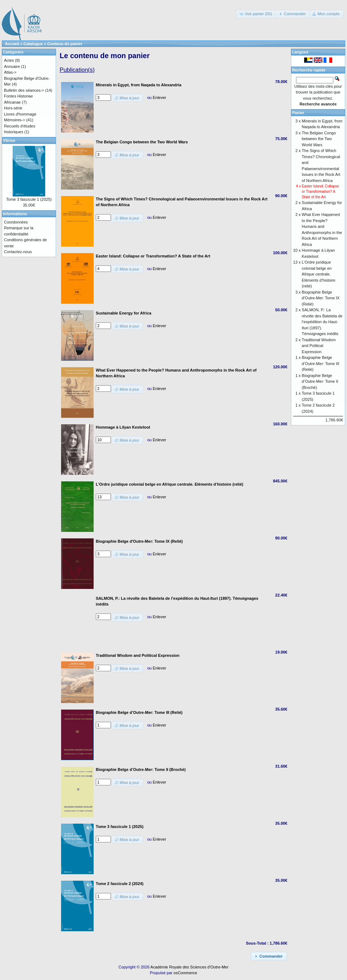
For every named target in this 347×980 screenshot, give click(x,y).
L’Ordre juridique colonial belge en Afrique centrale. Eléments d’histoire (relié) (319, 274)
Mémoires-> (14, 120)
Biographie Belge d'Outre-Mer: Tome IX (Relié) (321, 298)
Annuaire (12, 66)
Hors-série (13, 108)
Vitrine (9, 140)
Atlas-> (10, 72)
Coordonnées (16, 222)
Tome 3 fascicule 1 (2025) (29, 199)
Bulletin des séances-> (24, 90)
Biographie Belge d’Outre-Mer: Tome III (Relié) (321, 363)
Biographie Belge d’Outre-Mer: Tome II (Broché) (320, 381)
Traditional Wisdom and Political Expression (319, 346)
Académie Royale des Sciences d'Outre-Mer (189, 967)
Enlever (159, 97)
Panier (298, 113)
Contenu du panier (65, 44)
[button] (256, 14)
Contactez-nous (18, 252)
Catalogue (33, 44)
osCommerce (185, 973)
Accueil (12, 44)
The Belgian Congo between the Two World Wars (319, 139)
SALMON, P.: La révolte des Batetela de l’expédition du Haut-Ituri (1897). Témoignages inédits (322, 322)
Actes (9, 60)
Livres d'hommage (20, 114)
